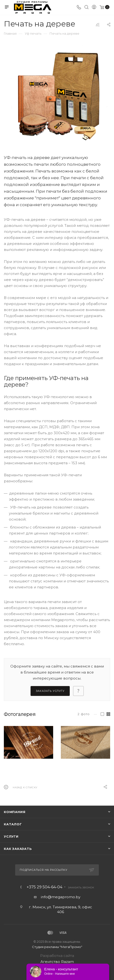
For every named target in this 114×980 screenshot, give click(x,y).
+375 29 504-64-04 (44, 887)
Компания (15, 812)
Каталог (13, 824)
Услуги (11, 836)
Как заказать (18, 849)
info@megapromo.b (60, 897)
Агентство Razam (57, 962)
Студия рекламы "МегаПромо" (57, 947)
